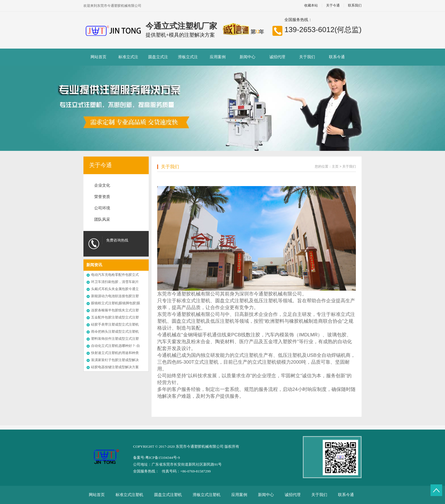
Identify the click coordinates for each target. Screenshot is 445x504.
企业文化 (102, 185)
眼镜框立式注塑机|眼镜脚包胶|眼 (116, 303)
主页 (335, 166)
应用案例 (218, 57)
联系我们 (355, 6)
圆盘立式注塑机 (158, 60)
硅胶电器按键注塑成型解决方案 (115, 367)
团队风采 (102, 219)
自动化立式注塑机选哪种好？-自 (116, 346)
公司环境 (102, 208)
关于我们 (307, 57)
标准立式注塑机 (128, 60)
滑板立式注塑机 (188, 60)
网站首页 (98, 57)
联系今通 (337, 57)
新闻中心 (247, 57)
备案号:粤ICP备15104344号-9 (157, 458)
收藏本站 (311, 6)
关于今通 (333, 6)
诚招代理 (277, 57)
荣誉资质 (102, 197)
